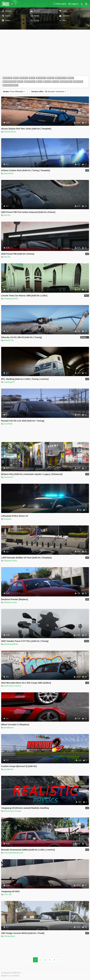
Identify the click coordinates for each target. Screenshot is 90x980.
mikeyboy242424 (11, 299)
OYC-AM (8, 894)
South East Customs (13, 686)
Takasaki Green (11, 561)
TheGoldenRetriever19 (14, 853)
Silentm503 (9, 173)
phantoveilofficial (11, 644)
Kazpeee (8, 519)
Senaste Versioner (49, 91)
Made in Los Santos (10, 976)
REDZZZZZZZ (10, 132)
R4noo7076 (9, 340)
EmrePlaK (8, 424)
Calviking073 (9, 382)
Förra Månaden (14, 91)
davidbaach (9, 728)
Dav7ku (7, 215)
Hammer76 (9, 477)
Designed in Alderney (11, 973)
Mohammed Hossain (13, 811)
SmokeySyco (9, 936)
